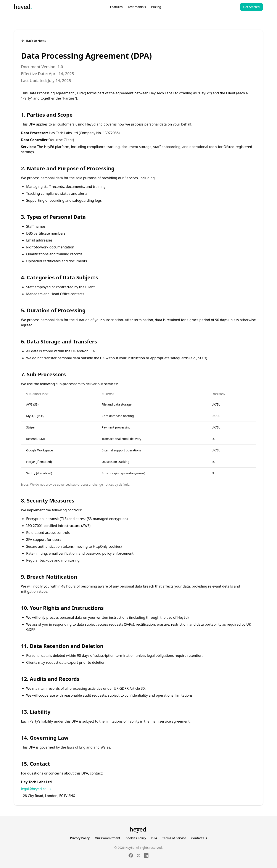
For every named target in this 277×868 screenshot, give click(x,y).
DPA (154, 838)
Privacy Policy (80, 838)
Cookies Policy (136, 838)
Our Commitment (108, 838)
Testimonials (137, 7)
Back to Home (34, 41)
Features (116, 7)
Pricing (156, 7)
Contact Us (199, 838)
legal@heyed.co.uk (36, 789)
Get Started (251, 7)
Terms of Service (174, 838)
